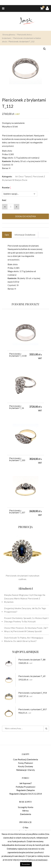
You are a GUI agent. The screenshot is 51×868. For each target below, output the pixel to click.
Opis (7, 235)
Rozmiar (6, 188)
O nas (26, 827)
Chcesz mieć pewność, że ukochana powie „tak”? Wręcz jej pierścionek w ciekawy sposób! (26, 630)
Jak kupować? (26, 783)
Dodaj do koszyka (26, 216)
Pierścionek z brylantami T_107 (17, 512)
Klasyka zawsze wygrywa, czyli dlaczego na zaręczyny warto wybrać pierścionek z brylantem (25, 598)
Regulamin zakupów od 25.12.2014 (26, 794)
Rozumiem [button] (26, 864)
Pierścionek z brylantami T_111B (18, 355)
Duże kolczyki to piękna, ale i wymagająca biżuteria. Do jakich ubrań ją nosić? (24, 639)
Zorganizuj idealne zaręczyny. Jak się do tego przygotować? (25, 610)
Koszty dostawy (26, 766)
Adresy (26, 811)
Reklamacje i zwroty (26, 770)
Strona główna (9, 43)
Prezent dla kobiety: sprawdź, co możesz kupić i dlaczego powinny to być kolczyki (26, 620)
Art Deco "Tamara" (23, 176)
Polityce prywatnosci (37, 860)
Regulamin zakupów (26, 790)
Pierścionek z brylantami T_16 (17, 407)
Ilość (4, 200)
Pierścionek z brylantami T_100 (17, 459)
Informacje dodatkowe (25, 235)
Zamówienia (26, 814)
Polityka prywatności (26, 787)
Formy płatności (26, 763)
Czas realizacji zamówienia (26, 759)
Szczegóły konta (26, 807)
